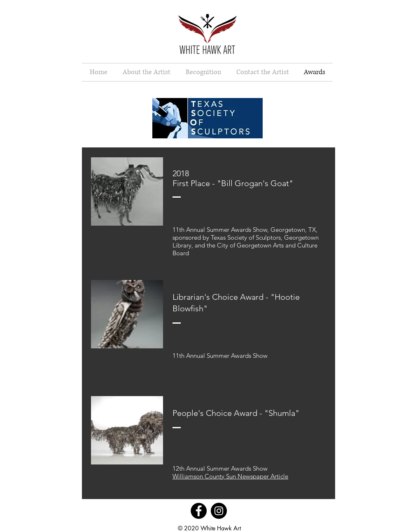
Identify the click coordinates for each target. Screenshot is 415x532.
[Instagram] (219, 511)
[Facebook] (199, 511)
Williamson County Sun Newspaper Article (230, 476)
